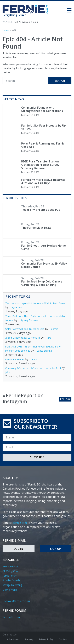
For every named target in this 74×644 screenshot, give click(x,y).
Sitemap (29, 639)
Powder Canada (11, 580)
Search (60, 81)
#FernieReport (10, 566)
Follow (65, 399)
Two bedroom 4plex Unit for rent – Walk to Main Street (35, 303)
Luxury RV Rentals (15, 359)
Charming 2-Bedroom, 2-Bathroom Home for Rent (33, 368)
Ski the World (10, 590)
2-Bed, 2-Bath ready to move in (23, 338)
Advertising (13, 639)
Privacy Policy (46, 639)
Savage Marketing (12, 585)
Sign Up (55, 549)
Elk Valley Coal (10, 571)
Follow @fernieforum (16, 601)
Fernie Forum (10, 576)
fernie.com (20, 523)
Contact (63, 639)
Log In (18, 549)
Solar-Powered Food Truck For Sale (25, 329)
